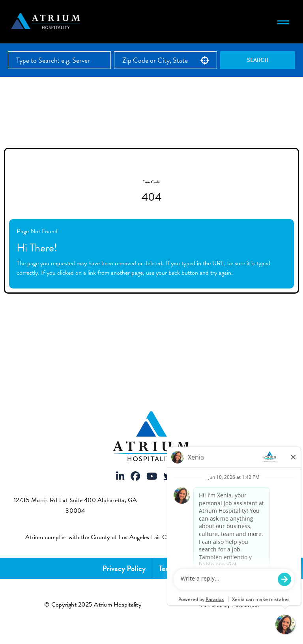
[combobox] (166, 60)
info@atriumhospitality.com (233, 511)
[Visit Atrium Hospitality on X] (168, 477)
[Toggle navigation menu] (283, 22)
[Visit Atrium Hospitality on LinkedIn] (120, 477)
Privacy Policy (124, 568)
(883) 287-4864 (232, 500)
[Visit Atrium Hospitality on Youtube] (152, 477)
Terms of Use (180, 568)
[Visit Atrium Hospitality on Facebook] (135, 477)
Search (258, 60)
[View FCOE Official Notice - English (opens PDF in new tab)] (271, 537)
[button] (205, 60)
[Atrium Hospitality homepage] (47, 22)
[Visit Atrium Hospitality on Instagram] (183, 477)
